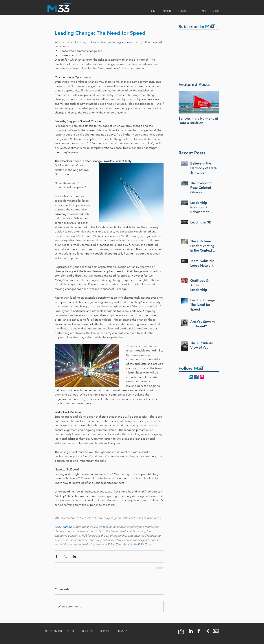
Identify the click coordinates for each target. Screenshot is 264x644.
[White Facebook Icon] (199, 631)
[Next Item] (213, 102)
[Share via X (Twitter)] (65, 556)
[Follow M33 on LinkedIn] (191, 377)
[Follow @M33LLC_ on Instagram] (202, 377)
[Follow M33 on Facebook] (196, 377)
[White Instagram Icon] (207, 631)
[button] (181, 631)
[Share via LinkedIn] (74, 556)
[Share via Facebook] (56, 556)
